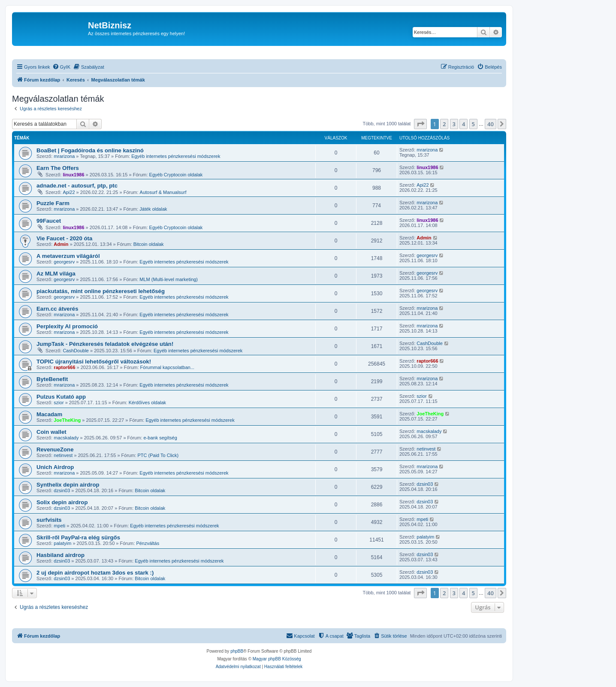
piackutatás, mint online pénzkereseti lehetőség (101, 291)
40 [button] (491, 124)
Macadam (49, 414)
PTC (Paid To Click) (158, 455)
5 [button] (473, 124)
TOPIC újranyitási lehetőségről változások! (94, 362)
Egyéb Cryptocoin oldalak (176, 175)
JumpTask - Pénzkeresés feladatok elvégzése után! (105, 344)
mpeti (59, 526)
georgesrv (64, 262)
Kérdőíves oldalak (147, 403)
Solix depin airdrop (62, 502)
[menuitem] (61, 67)
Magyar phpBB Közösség (277, 659)
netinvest (63, 455)
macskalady (66, 438)
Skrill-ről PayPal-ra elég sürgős (78, 537)
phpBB (237, 651)
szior (59, 403)
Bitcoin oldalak (149, 244)
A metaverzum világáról (68, 256)
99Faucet (49, 221)
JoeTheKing (67, 420)
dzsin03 (62, 490)
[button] (420, 124)
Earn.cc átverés (57, 309)
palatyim (62, 543)
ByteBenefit (52, 379)
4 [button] (464, 124)
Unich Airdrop (55, 467)
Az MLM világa (56, 274)
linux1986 (73, 175)
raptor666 (64, 367)
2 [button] (444, 124)
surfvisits (49, 520)
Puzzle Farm (53, 203)
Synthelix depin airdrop (68, 485)
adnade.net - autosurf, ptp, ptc (77, 186)
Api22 (69, 192)
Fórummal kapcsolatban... (168, 367)
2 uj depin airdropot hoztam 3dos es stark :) (95, 573)
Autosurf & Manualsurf (163, 192)
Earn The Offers (58, 168)
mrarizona (64, 156)
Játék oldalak (153, 209)
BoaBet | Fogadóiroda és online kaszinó (90, 150)
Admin (61, 244)
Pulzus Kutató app (61, 397)
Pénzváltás (148, 543)
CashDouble (76, 351)
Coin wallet (51, 432)
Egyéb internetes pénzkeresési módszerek (176, 156)
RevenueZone (55, 449)
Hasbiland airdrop (60, 555)
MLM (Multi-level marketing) (169, 279)
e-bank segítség (160, 438)
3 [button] (454, 124)
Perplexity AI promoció (67, 326)
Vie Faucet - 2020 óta (64, 238)
